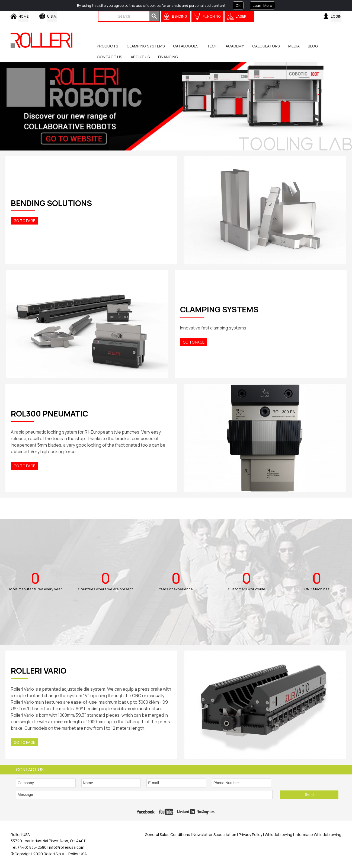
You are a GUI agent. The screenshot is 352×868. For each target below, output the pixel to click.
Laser (241, 16)
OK (238, 5)
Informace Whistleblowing (318, 835)
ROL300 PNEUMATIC (49, 414)
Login (336, 16)
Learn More (262, 5)
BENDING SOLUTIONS (51, 203)
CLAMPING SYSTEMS (219, 309)
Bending (180, 16)
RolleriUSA (78, 854)
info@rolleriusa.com (67, 847)
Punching (212, 16)
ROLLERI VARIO (39, 671)
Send (309, 795)
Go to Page (24, 221)
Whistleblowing (279, 835)
